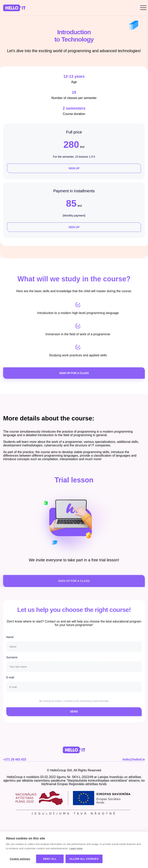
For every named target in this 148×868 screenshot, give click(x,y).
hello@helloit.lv (134, 759)
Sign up (74, 168)
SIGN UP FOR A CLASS (74, 383)
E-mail (10, 687)
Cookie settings (20, 859)
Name (10, 646)
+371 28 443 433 (15, 759)
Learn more (76, 848)
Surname (12, 667)
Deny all (50, 859)
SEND (74, 721)
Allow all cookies (84, 859)
